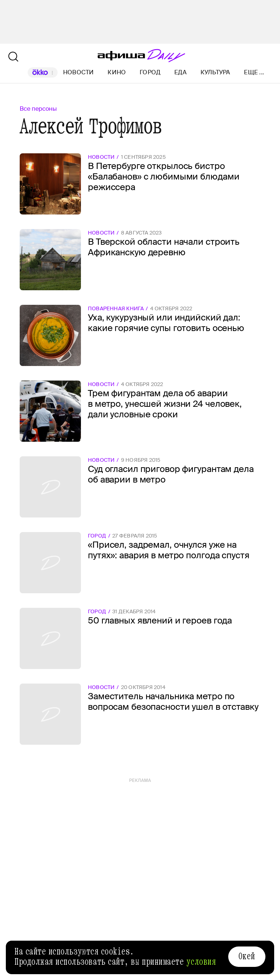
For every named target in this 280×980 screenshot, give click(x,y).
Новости (79, 72)
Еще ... (254, 72)
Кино (117, 72)
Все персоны (38, 109)
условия (201, 962)
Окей (247, 956)
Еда (180, 72)
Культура (215, 72)
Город (150, 72)
